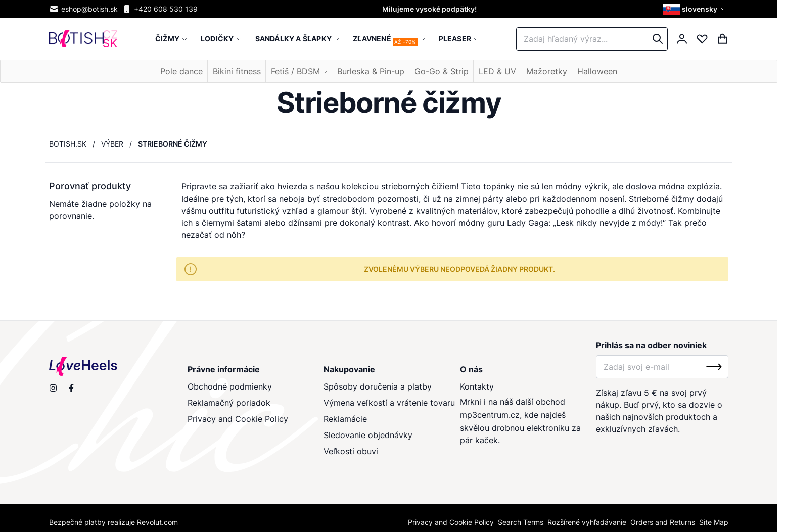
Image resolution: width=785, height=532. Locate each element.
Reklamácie (345, 419)
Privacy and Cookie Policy (238, 419)
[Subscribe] (714, 367)
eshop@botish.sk (83, 9)
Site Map (714, 522)
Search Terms (521, 522)
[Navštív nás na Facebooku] (71, 388)
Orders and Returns (663, 522)
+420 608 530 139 (160, 9)
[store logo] (83, 39)
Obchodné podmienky (230, 386)
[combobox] (592, 39)
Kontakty (477, 386)
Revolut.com (157, 522)
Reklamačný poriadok (229, 403)
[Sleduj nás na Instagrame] (53, 388)
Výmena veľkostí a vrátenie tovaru (389, 403)
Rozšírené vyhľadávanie (587, 522)
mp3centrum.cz (490, 415)
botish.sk (68, 144)
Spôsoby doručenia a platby (378, 386)
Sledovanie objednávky (368, 435)
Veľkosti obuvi (351, 451)
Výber (112, 144)
